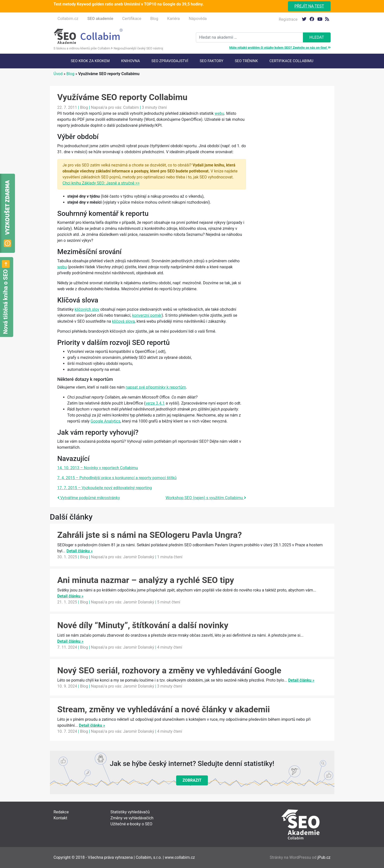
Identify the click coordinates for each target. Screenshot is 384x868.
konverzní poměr (147, 315)
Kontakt (61, 818)
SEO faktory (211, 61)
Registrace (288, 19)
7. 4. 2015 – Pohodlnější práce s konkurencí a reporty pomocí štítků (117, 478)
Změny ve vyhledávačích (132, 818)
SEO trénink (246, 61)
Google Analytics (106, 421)
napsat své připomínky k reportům (156, 387)
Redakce (61, 812)
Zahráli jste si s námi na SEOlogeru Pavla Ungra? (150, 535)
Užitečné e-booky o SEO (131, 824)
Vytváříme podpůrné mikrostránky (89, 498)
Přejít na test (309, 6)
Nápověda (198, 19)
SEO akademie (100, 19)
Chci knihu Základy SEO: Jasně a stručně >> (101, 183)
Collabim (131, 107)
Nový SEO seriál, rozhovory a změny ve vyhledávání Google (169, 670)
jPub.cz (324, 857)
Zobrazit (192, 780)
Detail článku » (79, 551)
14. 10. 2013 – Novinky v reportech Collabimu (98, 468)
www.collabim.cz (180, 857)
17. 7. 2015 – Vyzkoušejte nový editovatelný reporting (105, 488)
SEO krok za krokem (90, 61)
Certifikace (132, 19)
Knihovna (131, 61)
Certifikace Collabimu (291, 61)
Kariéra (173, 19)
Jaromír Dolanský (139, 557)
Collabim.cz (68, 19)
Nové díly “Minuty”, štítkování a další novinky (143, 625)
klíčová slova (123, 321)
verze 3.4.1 (155, 403)
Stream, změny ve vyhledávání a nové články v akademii (164, 709)
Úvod (58, 74)
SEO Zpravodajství (170, 61)
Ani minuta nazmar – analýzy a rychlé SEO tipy (146, 580)
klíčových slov (87, 309)
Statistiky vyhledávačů (130, 812)
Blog (154, 19)
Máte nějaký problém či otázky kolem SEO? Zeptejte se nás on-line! (280, 48)
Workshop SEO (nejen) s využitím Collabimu (206, 498)
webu (219, 113)
